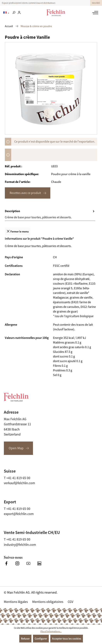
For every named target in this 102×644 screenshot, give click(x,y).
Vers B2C (96, 3)
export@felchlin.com (19, 514)
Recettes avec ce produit (25, 193)
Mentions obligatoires (48, 602)
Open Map (16, 448)
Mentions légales (16, 602)
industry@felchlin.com (20, 545)
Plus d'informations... (51, 631)
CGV (70, 602)
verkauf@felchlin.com (19, 483)
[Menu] (95, 13)
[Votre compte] (19, 13)
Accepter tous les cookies (67, 639)
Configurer (41, 639)
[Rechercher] (14, 13)
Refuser (25, 639)
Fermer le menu (18, 231)
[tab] (50, 214)
